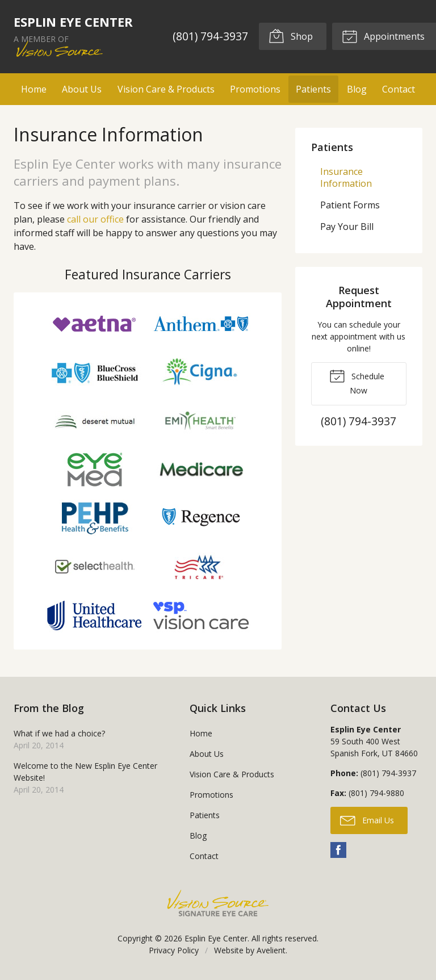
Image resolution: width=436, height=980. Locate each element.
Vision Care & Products (166, 89)
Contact (399, 89)
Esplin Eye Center (216, 938)
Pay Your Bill (347, 227)
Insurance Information (346, 177)
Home (34, 89)
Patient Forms (350, 205)
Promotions (255, 89)
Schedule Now (357, 382)
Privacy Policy (174, 950)
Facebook (338, 850)
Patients (313, 89)
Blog (357, 89)
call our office (95, 219)
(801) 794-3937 (210, 36)
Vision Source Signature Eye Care (218, 903)
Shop (291, 36)
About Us (82, 89)
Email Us (367, 820)
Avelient (271, 950)
